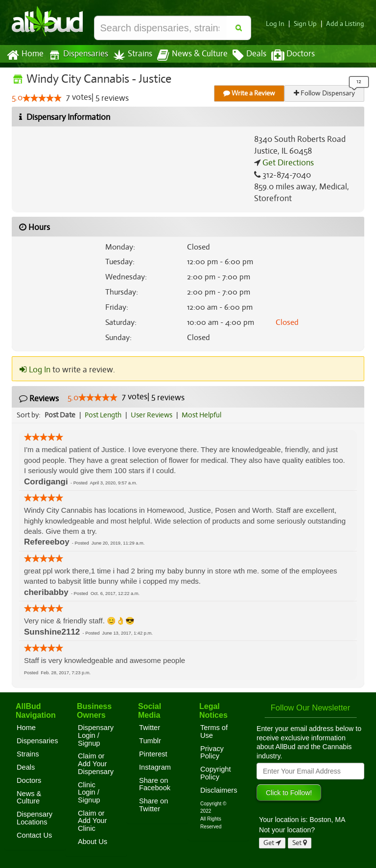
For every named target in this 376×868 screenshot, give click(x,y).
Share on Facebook (155, 784)
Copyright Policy (216, 773)
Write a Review (250, 93)
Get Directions (287, 163)
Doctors (285, 55)
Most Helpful (205, 415)
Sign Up (308, 24)
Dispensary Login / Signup (96, 735)
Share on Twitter (153, 805)
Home (25, 55)
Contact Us (34, 835)
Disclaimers (219, 790)
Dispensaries (76, 55)
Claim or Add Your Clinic (92, 821)
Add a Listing (346, 24)
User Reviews (154, 415)
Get (272, 843)
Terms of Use (214, 731)
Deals (242, 55)
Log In (279, 24)
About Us (93, 842)
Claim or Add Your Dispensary (96, 764)
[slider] (42, 98)
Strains (129, 55)
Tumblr (150, 741)
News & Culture (187, 55)
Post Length (105, 415)
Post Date (60, 415)
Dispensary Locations (35, 818)
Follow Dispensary (325, 93)
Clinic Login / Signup (89, 792)
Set (300, 843)
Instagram (155, 767)
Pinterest (153, 754)
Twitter (150, 728)
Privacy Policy (212, 753)
